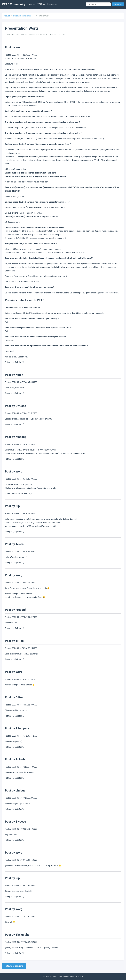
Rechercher (118, 4)
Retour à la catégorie (14, 966)
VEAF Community (14, 4)
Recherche (52, 4)
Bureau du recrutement (22, 16)
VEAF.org (41, 4)
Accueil (32, 4)
